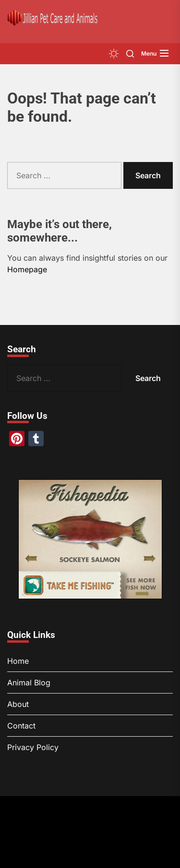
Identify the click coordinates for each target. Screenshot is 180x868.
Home (18, 661)
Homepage (27, 269)
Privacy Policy (33, 747)
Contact (21, 726)
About (18, 704)
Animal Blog (29, 683)
